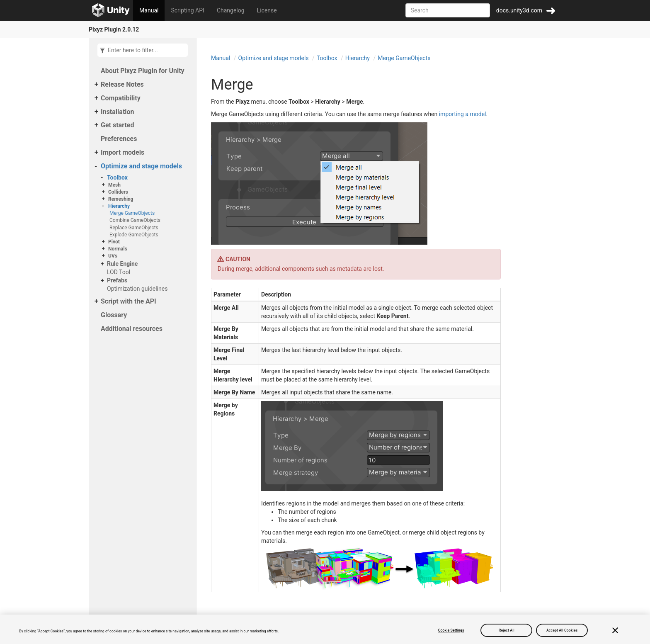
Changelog (231, 10)
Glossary (114, 315)
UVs (113, 256)
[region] (325, 629)
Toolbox (117, 177)
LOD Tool (119, 272)
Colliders (118, 192)
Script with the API (129, 301)
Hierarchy (119, 206)
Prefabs (117, 280)
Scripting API (187, 10)
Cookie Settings (451, 630)
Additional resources (132, 329)
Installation (118, 112)
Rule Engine (122, 264)
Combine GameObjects (135, 220)
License (267, 10)
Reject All (507, 630)
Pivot (114, 242)
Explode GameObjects (134, 235)
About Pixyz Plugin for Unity (143, 71)
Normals (118, 249)
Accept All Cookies (562, 630)
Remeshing (121, 199)
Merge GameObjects (132, 213)
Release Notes (122, 84)
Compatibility (121, 98)
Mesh (114, 185)
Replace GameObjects (134, 228)
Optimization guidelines (137, 289)
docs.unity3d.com (519, 10)
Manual (149, 10)
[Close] (615, 630)
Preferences (119, 139)
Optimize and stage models (141, 166)
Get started (117, 125)
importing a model (463, 114)
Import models (122, 152)
